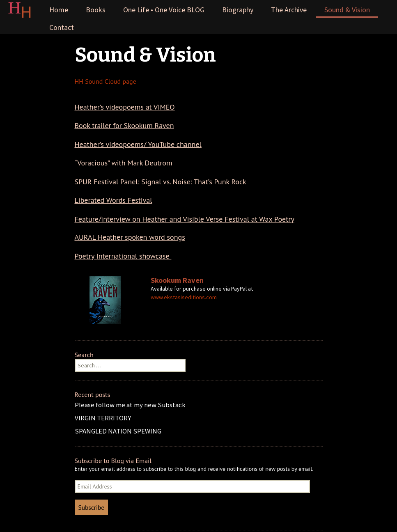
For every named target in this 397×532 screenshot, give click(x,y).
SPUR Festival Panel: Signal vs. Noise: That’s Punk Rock (161, 182)
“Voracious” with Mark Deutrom (124, 163)
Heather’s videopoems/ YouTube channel (138, 144)
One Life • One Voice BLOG (164, 10)
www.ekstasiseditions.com (184, 297)
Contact (62, 27)
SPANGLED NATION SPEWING (118, 431)
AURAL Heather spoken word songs (130, 237)
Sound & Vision (347, 10)
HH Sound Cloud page (106, 81)
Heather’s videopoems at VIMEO (125, 107)
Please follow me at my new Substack (130, 405)
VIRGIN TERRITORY (103, 418)
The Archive (289, 10)
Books (96, 10)
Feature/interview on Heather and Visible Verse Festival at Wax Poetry (185, 219)
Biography (238, 10)
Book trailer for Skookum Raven (124, 125)
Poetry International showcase (123, 256)
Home (59, 10)
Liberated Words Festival (114, 200)
